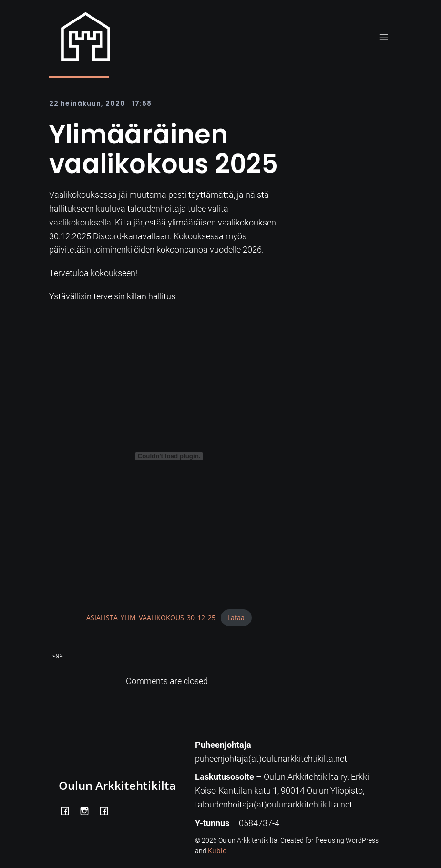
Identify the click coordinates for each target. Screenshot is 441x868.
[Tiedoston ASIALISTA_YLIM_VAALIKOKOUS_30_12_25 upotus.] (169, 456)
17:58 (142, 103)
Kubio (217, 851)
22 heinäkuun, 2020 (87, 103)
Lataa (236, 618)
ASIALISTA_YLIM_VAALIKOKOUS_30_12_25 (151, 618)
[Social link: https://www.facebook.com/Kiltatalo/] (108, 810)
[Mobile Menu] (384, 37)
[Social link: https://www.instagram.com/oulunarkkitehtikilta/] (88, 810)
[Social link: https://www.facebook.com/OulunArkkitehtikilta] (68, 810)
